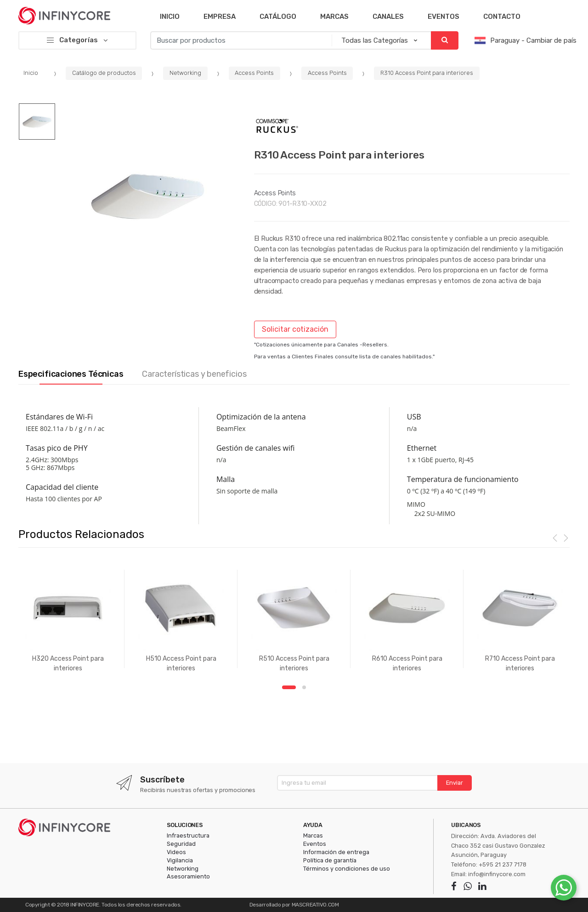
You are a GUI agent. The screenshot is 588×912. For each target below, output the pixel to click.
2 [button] (304, 687)
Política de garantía (330, 860)
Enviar (455, 783)
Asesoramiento (188, 876)
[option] (148, 195)
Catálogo (278, 17)
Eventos (444, 17)
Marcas (334, 17)
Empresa (220, 17)
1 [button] (289, 687)
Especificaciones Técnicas (71, 374)
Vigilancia (180, 860)
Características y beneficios (194, 374)
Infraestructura (188, 836)
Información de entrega (336, 852)
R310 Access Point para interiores (427, 73)
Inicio (170, 17)
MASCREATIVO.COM (315, 905)
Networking (185, 73)
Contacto (502, 17)
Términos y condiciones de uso (347, 869)
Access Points (254, 73)
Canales (388, 17)
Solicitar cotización (295, 329)
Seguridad (181, 844)
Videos (176, 852)
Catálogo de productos (104, 73)
